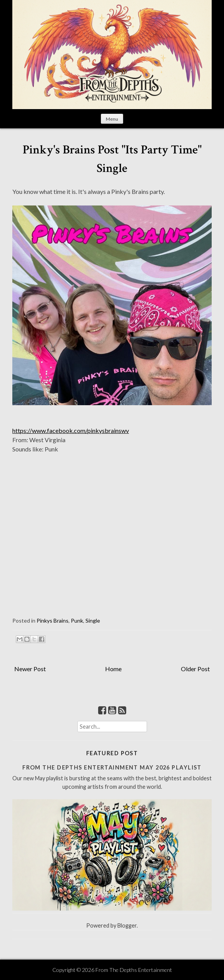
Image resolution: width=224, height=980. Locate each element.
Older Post (195, 669)
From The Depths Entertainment (134, 970)
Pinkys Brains (53, 620)
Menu (112, 119)
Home (113, 669)
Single (93, 620)
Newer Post (30, 669)
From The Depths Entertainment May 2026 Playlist (112, 767)
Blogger (127, 925)
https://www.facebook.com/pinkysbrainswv (71, 430)
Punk (77, 620)
